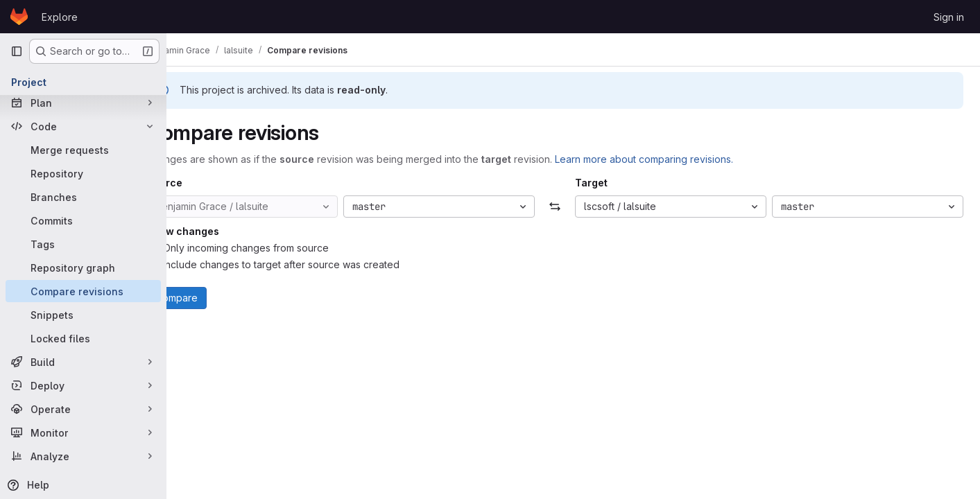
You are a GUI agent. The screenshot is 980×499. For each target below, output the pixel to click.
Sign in (949, 17)
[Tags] (83, 244)
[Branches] (83, 197)
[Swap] (573, 207)
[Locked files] (83, 338)
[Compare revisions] (83, 291)
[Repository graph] (83, 268)
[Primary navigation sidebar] (17, 51)
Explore (60, 17)
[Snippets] (83, 315)
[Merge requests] (83, 150)
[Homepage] (19, 17)
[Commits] (83, 220)
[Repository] (83, 173)
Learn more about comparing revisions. (681, 159)
